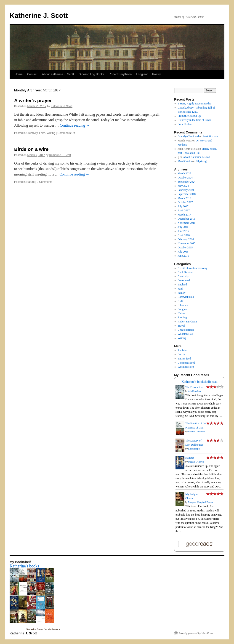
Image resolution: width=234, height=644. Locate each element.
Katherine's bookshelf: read (199, 382)
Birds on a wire (31, 149)
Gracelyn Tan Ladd (188, 136)
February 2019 (186, 190)
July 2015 (183, 252)
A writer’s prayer (33, 100)
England (182, 285)
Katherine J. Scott (39, 15)
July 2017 (183, 206)
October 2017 (185, 202)
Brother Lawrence (197, 432)
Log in (181, 354)
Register (182, 350)
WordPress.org (186, 367)
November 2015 (187, 243)
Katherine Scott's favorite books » (43, 629)
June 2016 (183, 231)
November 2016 (187, 223)
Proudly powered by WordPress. (196, 633)
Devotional (184, 280)
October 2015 (185, 247)
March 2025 (184, 173)
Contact (32, 74)
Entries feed (184, 359)
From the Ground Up (189, 116)
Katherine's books (24, 566)
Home (19, 74)
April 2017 (184, 210)
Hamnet (190, 458)
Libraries (183, 305)
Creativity (32, 133)
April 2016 (184, 235)
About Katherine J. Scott (58, 74)
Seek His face (185, 124)
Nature (30, 182)
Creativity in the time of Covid (195, 120)
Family (182, 293)
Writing (51, 133)
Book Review (185, 272)
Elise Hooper (194, 449)
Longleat (142, 74)
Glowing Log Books (91, 74)
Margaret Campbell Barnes (201, 502)
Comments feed (186, 363)
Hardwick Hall (186, 297)
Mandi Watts (185, 161)
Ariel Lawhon (194, 391)
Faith (42, 133)
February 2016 (186, 239)
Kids (180, 301)
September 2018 (187, 194)
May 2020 (183, 186)
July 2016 (183, 227)
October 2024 (185, 178)
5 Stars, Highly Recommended (195, 104)
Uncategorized (186, 330)
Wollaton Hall (185, 334)
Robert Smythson (120, 74)
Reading (182, 317)
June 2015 (183, 256)
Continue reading (75, 125)
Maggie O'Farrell (196, 462)
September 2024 (187, 182)
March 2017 (184, 215)
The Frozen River (195, 387)
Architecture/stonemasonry (193, 268)
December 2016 (186, 219)
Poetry (157, 74)
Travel (181, 326)
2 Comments (45, 182)
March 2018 (184, 198)
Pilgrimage (202, 161)
